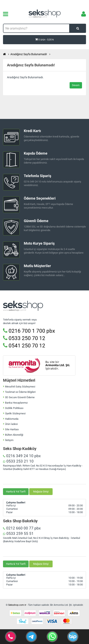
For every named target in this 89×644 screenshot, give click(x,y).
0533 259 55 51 (18, 534)
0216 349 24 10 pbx (22, 456)
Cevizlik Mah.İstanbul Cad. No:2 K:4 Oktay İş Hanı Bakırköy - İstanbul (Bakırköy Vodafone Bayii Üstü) (41, 540)
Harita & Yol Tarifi (16, 492)
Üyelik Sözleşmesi (15, 413)
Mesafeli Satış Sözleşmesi (20, 387)
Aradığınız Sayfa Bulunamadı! (29, 54)
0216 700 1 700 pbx (29, 331)
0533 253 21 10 (18, 461)
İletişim (9, 440)
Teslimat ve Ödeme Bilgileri (20, 392)
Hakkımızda (12, 419)
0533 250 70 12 (24, 338)
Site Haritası (12, 429)
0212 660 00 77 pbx (22, 528)
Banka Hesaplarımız (16, 403)
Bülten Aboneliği (14, 435)
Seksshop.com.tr (17, 605)
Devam (76, 85)
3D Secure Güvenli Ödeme (20, 397)
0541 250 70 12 (24, 346)
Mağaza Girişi (41, 492)
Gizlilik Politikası (14, 408)
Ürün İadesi (11, 424)
